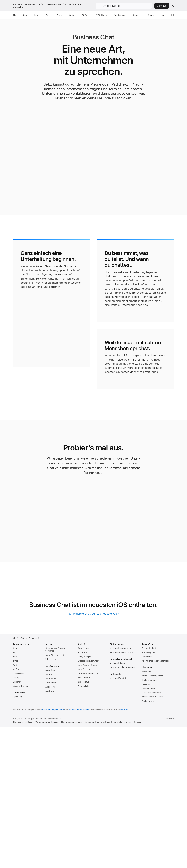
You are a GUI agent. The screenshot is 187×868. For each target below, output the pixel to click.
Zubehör (17, 682)
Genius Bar (83, 653)
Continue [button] (162, 6)
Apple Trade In (84, 678)
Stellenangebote (149, 680)
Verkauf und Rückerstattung (97, 722)
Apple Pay (18, 697)
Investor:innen (148, 688)
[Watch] (72, 15)
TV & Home (18, 674)
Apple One (50, 670)
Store (16, 648)
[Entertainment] (120, 15)
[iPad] (47, 15)
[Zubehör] (137, 15)
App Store (50, 691)
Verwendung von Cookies (47, 722)
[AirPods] (85, 15)
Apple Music (51, 678)
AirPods (17, 669)
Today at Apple (84, 657)
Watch (16, 665)
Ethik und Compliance (152, 693)
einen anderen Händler (79, 710)
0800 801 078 (127, 710)
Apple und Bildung (118, 663)
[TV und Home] (101, 15)
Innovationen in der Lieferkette (156, 661)
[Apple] (14, 15)
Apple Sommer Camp (87, 665)
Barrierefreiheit (149, 648)
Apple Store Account (55, 655)
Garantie (146, 684)
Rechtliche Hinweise (122, 722)
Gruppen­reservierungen (88, 661)
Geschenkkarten (21, 686)
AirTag (16, 678)
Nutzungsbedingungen (71, 722)
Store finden (83, 648)
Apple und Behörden (119, 678)
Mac (15, 653)
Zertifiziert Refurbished (88, 674)
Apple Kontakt (148, 701)
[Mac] (36, 15)
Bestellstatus (83, 682)
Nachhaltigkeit (148, 653)
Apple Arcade (52, 683)
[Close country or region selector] (173, 6)
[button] (124, 6)
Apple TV (49, 674)
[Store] (25, 15)
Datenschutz (148, 657)
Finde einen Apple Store (53, 710)
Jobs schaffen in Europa (153, 697)
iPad (15, 657)
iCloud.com (51, 659)
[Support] (151, 15)
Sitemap (138, 722)
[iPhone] (59, 15)
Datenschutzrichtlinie (23, 722)
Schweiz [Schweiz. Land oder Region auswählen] (170, 719)
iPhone (16, 661)
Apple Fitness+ (52, 687)
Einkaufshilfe (83, 686)
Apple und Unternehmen (121, 648)
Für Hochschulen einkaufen (122, 667)
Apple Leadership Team (152, 676)
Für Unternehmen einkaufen (122, 653)
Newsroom (147, 672)
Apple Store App (85, 669)
